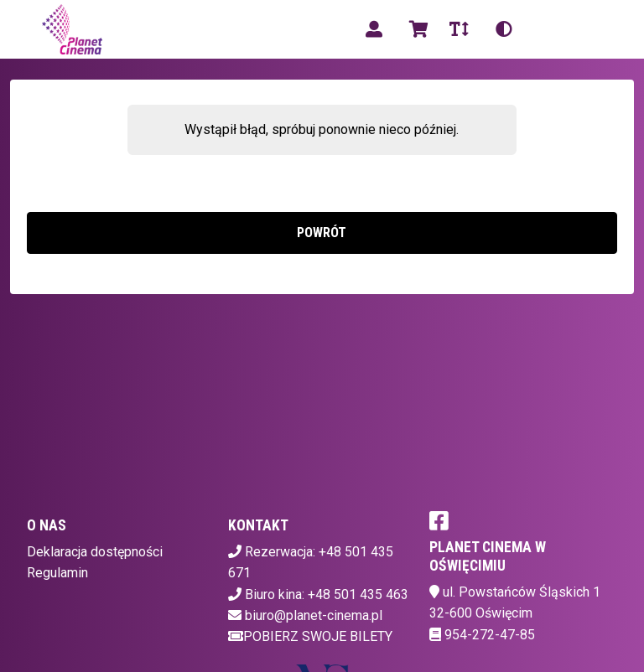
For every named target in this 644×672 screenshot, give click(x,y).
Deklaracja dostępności (95, 552)
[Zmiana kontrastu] (504, 29)
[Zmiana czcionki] (459, 29)
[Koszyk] (416, 29)
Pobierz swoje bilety (310, 636)
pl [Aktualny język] (546, 29)
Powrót (322, 233)
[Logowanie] (374, 29)
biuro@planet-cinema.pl (314, 615)
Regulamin (57, 573)
